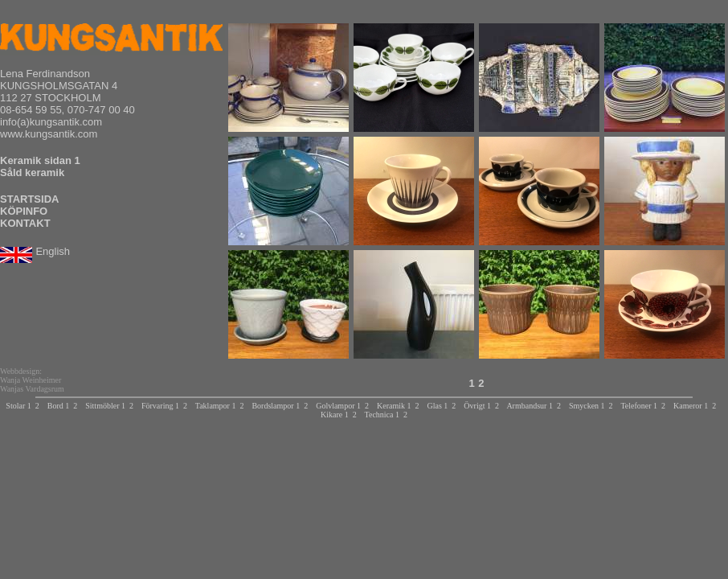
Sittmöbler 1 (105, 406)
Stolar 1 (18, 406)
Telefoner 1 (639, 406)
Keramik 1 (394, 406)
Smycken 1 (587, 406)
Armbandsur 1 (530, 406)
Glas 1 (437, 406)
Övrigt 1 (477, 406)
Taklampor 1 (216, 406)
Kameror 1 (691, 406)
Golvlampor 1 (338, 406)
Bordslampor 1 (276, 406)
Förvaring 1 (160, 406)
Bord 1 (59, 406)
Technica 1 (382, 415)
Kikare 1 (335, 415)
